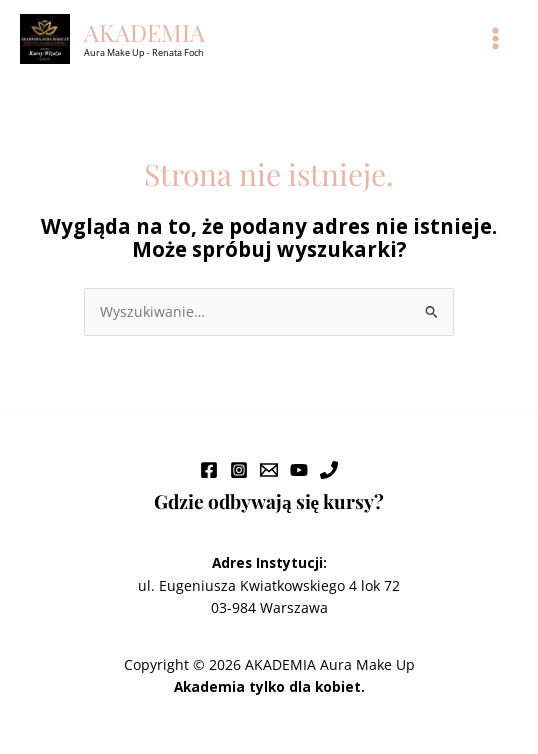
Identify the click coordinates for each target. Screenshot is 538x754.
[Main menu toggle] (496, 39)
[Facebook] (209, 470)
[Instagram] (239, 470)
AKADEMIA (144, 32)
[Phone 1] (329, 470)
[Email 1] (269, 470)
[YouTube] (299, 470)
